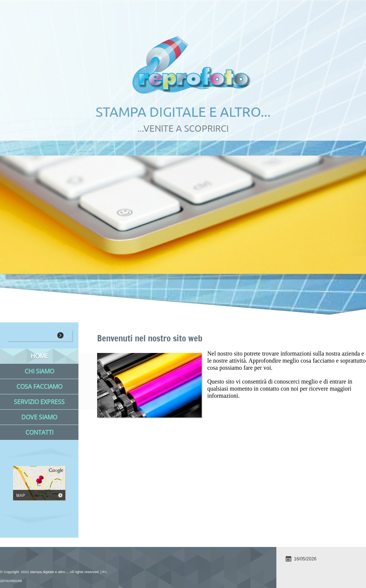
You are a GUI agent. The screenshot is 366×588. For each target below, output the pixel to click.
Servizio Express (39, 402)
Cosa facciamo (39, 387)
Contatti (39, 432)
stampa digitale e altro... (183, 112)
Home (39, 356)
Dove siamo (39, 417)
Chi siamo (39, 371)
